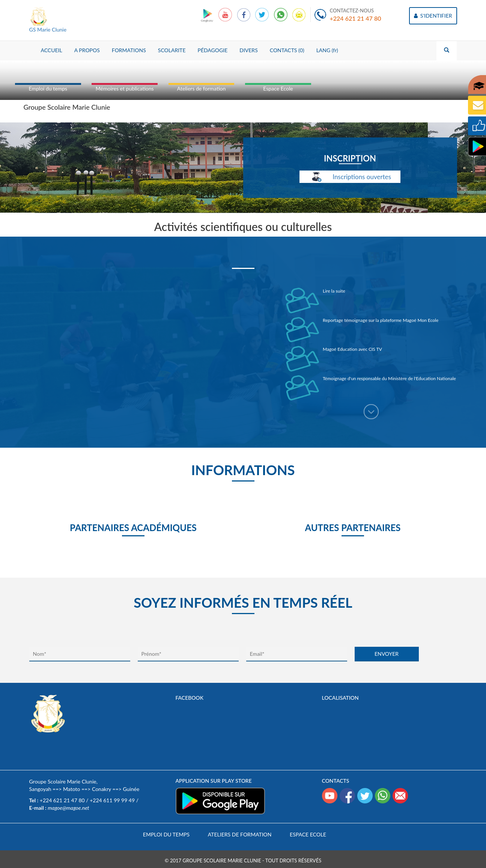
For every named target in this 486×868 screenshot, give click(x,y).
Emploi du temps (48, 88)
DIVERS (249, 50)
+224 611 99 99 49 (112, 800)
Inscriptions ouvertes (350, 177)
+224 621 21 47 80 (356, 18)
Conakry (102, 789)
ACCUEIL (52, 50)
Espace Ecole (278, 88)
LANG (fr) (327, 50)
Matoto (71, 789)
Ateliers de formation (201, 88)
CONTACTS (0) (287, 50)
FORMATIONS (129, 50)
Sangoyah (40, 789)
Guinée (131, 789)
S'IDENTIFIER (433, 16)
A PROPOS (87, 50)
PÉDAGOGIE (212, 50)
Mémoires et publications (125, 88)
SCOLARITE (172, 50)
